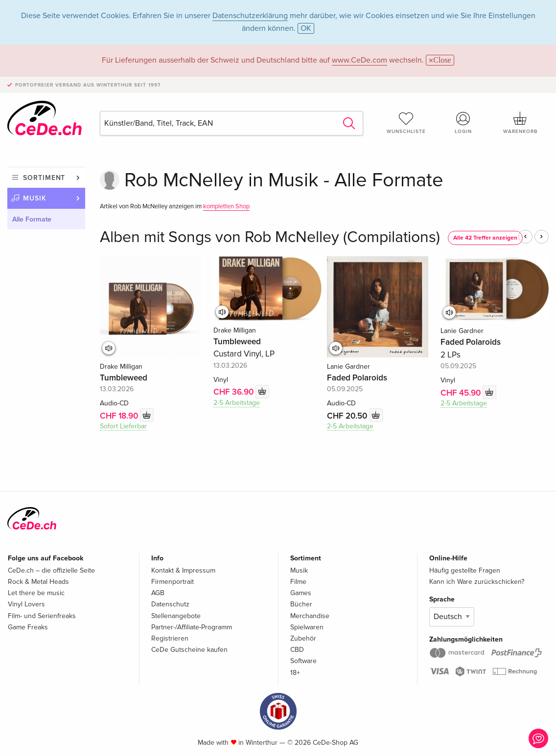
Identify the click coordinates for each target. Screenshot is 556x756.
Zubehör (303, 638)
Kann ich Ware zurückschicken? (477, 582)
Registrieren (170, 638)
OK (306, 28)
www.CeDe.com (359, 60)
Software (303, 661)
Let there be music (36, 593)
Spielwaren (307, 627)
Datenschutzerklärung (250, 16)
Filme (298, 582)
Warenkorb (520, 123)
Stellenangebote (176, 616)
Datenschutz (170, 604)
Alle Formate (32, 219)
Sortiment (44, 178)
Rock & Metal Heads (38, 582)
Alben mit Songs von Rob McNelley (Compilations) (270, 237)
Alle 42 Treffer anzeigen (485, 238)
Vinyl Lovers (26, 604)
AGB (158, 593)
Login (463, 123)
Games (301, 593)
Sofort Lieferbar (123, 426)
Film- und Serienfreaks (42, 616)
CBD (297, 650)
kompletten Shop (226, 206)
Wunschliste (406, 123)
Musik (35, 198)
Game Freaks (28, 627)
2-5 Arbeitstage (237, 403)
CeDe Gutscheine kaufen (189, 650)
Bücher (301, 604)
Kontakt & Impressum (183, 570)
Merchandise (310, 616)
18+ (295, 673)
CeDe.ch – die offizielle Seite (51, 570)
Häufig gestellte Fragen (465, 570)
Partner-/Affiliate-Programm (192, 627)
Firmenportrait (173, 582)
